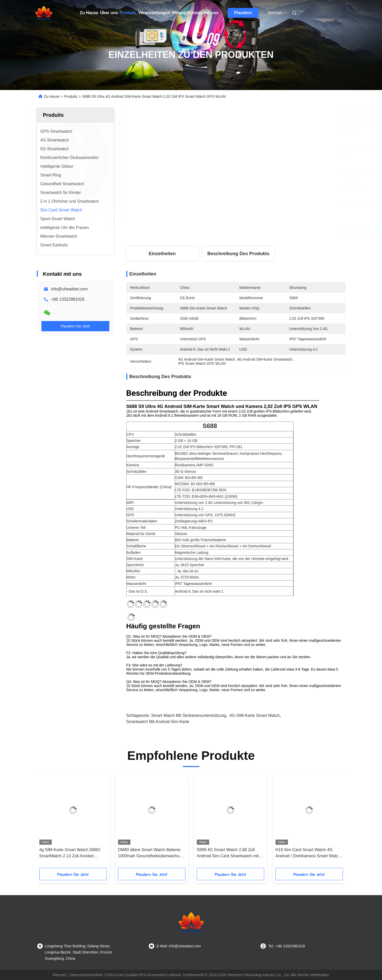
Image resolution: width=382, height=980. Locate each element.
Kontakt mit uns (203, 13)
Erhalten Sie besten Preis (266, 230)
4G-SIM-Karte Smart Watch (255, 715)
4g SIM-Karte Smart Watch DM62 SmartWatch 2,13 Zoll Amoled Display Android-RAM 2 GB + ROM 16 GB (71, 853)
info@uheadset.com (70, 289)
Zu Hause (89, 13)
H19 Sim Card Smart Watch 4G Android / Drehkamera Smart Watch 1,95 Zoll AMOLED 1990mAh (308, 853)
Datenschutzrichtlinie (86, 975)
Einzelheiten (162, 254)
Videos (179, 13)
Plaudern (243, 13)
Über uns (109, 13)
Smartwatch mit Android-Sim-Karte (158, 722)
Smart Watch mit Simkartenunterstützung (188, 715)
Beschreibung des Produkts (238, 254)
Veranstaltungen (154, 13)
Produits (128, 13)
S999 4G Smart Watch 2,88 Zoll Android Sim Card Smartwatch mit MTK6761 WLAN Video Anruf (228, 853)
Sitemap (59, 975)
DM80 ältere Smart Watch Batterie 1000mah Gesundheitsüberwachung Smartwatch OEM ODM (151, 853)
